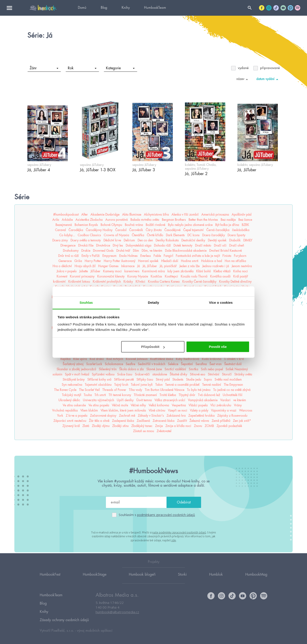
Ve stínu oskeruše (74, 405)
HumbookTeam (155, 8)
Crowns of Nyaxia (116, 235)
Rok (82, 68)
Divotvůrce (103, 245)
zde (174, 540)
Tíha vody (135, 390)
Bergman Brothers (174, 220)
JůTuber (95, 271)
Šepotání (187, 364)
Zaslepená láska (123, 421)
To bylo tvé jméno (199, 390)
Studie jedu (194, 379)
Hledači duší (170, 261)
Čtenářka (138, 235)
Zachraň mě (127, 416)
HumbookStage (95, 580)
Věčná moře (120, 405)
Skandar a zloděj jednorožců (76, 369)
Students (178, 379)
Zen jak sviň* (242, 421)
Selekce (173, 364)
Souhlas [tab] (86, 302)
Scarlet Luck (94, 364)
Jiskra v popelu (67, 271)
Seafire (130, 364)
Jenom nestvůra (242, 266)
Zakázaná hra (176, 416)
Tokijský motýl (71, 395)
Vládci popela (198, 405)
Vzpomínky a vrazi (224, 410)
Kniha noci (240, 271)
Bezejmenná (64, 225)
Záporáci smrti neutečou (70, 421)
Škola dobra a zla (131, 369)
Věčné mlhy (138, 405)
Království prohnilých (107, 282)
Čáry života (154, 230)
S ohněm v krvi (234, 359)
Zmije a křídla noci (178, 426)
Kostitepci (171, 276)
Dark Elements (175, 235)
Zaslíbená (143, 421)
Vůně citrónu (157, 410)
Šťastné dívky (178, 374)
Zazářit (182, 421)
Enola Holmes (128, 256)
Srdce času (125, 374)
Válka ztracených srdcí (170, 400)
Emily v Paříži (91, 256)
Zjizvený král (71, 426)
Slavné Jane (154, 369)
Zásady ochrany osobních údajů (64, 620)
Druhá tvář (123, 251)
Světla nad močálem (228, 379)
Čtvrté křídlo (155, 235)
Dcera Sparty (236, 235)
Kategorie (120, 68)
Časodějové (172, 230)
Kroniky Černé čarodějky (199, 282)
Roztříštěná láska (162, 359)
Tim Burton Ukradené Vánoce (164, 390)
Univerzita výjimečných (98, 400)
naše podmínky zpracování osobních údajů (179, 532)
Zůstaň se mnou (144, 431)
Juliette (83, 271)
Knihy (126, 8)
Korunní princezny (82, 276)
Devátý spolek (217, 240)
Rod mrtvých (115, 359)
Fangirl (168, 256)
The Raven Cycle (65, 390)
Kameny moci (112, 271)
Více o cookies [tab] (221, 302)
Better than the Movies (203, 220)
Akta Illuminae (132, 215)
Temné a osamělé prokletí (182, 385)
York (60, 416)
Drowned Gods (103, 251)
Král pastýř (241, 276)
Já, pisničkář (168, 266)
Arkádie (67, 220)
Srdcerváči (142, 374)
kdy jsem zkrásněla (180, 271)
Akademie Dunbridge (105, 215)
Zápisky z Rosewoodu (232, 416)
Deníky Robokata (167, 240)
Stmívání (214, 374)
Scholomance (114, 364)
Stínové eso (197, 374)
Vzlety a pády (199, 410)
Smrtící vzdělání (175, 369)
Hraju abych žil (85, 266)
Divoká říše (86, 245)
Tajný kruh (121, 385)
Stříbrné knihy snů (99, 379)
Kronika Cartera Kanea (164, 282)
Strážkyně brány (74, 379)
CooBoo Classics (89, 235)
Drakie (86, 251)
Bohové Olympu (111, 225)
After (84, 215)
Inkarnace (128, 266)
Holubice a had (212, 261)
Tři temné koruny (120, 395)
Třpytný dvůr (187, 395)
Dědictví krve (112, 240)
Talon (159, 385)
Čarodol (121, 230)
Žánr (44, 68)
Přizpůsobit (153, 347)
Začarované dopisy (103, 416)
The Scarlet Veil (89, 390)
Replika (65, 359)
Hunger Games (108, 266)
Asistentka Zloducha (89, 220)
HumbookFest (50, 580)
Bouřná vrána (134, 225)
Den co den (145, 240)
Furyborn (240, 256)
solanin (57, 374)
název (243, 79)
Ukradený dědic (69, 400)
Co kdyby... (67, 235)
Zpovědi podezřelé (229, 426)
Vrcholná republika (65, 410)
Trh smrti (100, 395)
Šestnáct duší (233, 364)
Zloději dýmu (101, 426)
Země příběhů (221, 421)
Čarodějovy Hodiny (99, 230)
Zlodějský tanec (142, 426)
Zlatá (86, 426)
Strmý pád (163, 379)
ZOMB (209, 426)
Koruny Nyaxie (138, 276)
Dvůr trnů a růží (68, 256)
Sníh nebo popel (212, 369)
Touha (88, 395)
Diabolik (235, 240)
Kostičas (156, 276)
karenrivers (132, 271)
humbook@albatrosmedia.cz (117, 618)
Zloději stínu (120, 426)
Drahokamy (71, 251)
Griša (78, 261)
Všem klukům (89, 410)
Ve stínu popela (99, 405)
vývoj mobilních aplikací (95, 630)
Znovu (198, 426)
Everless (146, 256)
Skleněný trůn (108, 369)
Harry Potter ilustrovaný (120, 261)
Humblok (216, 580)
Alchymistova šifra (156, 215)
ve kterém (240, 400)
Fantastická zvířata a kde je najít (198, 256)
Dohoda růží (162, 245)
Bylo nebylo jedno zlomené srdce (190, 225)
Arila (56, 220)
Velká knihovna (159, 405)
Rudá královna (212, 359)
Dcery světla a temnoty (86, 240)
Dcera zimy (60, 240)
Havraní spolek (148, 261)
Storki (182, 580)
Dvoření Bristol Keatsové (225, 251)
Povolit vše (218, 347)
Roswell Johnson (137, 359)
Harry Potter (93, 261)
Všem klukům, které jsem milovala (123, 410)
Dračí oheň (237, 245)
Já (138, 266)
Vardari (225, 400)
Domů (82, 8)
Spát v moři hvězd (77, 374)
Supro (208, 379)
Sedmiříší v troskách (151, 364)
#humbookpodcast (66, 215)
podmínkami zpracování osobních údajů (166, 515)
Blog (104, 8)
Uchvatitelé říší (232, 395)
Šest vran (215, 364)
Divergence (68, 245)
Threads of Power (114, 390)
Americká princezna (215, 215)
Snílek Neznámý (237, 369)
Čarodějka (76, 230)
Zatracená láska (163, 421)
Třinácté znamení (145, 395)
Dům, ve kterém (152, 251)
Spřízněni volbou (103, 374)
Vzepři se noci (178, 410)
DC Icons (193, 235)
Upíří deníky (125, 400)
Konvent (62, 276)
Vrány (238, 405)
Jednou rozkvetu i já (216, 266)
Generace (65, 261)
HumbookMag (256, 580)
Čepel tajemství (193, 230)
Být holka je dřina (227, 225)
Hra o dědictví (62, 266)
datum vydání (268, 79)
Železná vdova (199, 421)
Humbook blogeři (142, 580)
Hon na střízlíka (235, 261)
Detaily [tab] (153, 302)
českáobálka (241, 230)
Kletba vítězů (222, 271)
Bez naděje (228, 220)
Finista (227, 256)
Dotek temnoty (183, 245)
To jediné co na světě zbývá (232, 390)
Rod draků (97, 359)
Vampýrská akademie (203, 400)
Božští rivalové (155, 225)
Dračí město (203, 245)
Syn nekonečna (72, 385)
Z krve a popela (77, 416)
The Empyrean (233, 385)
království (59, 282)
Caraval (60, 230)
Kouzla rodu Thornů (194, 276)
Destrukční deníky (193, 240)
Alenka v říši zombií (185, 215)
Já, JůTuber (150, 266)
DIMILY (248, 240)
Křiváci (140, 282)
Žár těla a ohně (99, 421)
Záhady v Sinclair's (151, 416)
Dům (136, 251)
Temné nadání (212, 385)
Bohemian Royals (86, 225)
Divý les (118, 245)
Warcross (246, 410)
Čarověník (136, 230)
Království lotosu (79, 282)
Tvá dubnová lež (209, 395)
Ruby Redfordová (187, 359)
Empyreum (109, 256)
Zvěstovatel (164, 431)
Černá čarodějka (218, 230)
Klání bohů (203, 271)
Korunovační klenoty (111, 276)
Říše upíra (80, 359)
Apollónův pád (241, 215)
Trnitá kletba (168, 395)
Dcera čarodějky (214, 235)
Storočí (227, 374)
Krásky (128, 282)
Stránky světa (243, 374)
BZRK (245, 225)
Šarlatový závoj (73, 364)
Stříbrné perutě (124, 379)
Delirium (129, 240)
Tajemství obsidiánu (98, 385)
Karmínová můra (153, 271)
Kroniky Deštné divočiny (235, 282)
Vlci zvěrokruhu (221, 405)
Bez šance (245, 220)
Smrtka (193, 369)
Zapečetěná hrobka (201, 416)
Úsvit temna (144, 400)
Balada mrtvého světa (145, 220)
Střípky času (145, 379)
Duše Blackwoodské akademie (186, 251)
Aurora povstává (116, 220)
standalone (160, 374)
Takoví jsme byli (142, 385)
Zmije (159, 426)
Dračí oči (220, 245)
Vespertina (179, 405)
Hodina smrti (190, 261)
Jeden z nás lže (189, 266)
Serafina (201, 364)
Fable (157, 256)
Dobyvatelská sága (138, 245)
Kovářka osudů (220, 276)
